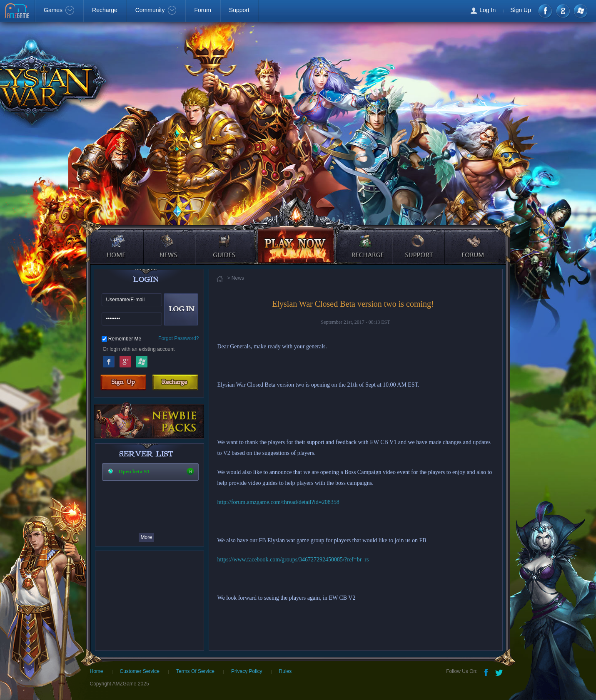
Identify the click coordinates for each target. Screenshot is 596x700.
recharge (365, 239)
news (171, 239)
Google (125, 361)
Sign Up (521, 10)
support (420, 239)
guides (223, 239)
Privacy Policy (247, 671)
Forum (202, 10)
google (563, 11)
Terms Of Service (195, 671)
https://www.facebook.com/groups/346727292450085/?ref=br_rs (293, 560)
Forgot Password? (178, 338)
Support (239, 10)
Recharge (105, 10)
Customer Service (140, 671)
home (116, 239)
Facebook (546, 11)
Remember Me (125, 339)
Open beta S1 (134, 471)
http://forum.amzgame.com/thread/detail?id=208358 (278, 502)
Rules (286, 671)
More (146, 537)
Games (59, 10)
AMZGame (18, 12)
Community (156, 10)
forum (474, 239)
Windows (580, 11)
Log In (488, 10)
